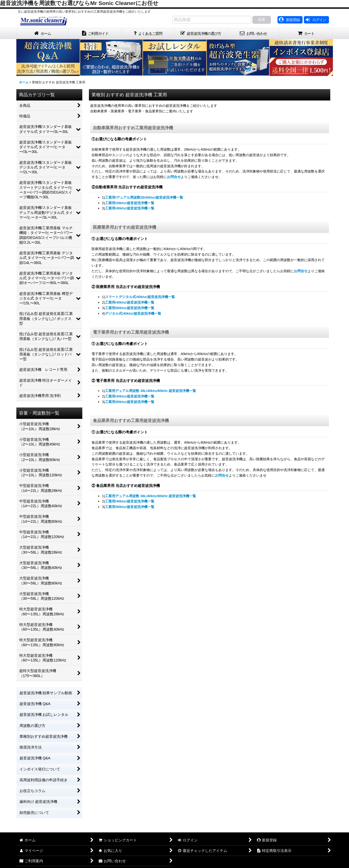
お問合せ (174, 177)
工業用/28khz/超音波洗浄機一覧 (130, 203)
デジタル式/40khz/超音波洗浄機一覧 (133, 313)
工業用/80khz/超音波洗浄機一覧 (130, 308)
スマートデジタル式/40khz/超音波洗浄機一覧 (140, 297)
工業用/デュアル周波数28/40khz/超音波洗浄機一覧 (144, 197)
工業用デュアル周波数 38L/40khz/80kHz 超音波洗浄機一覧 (150, 391)
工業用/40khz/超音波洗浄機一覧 (130, 208)
